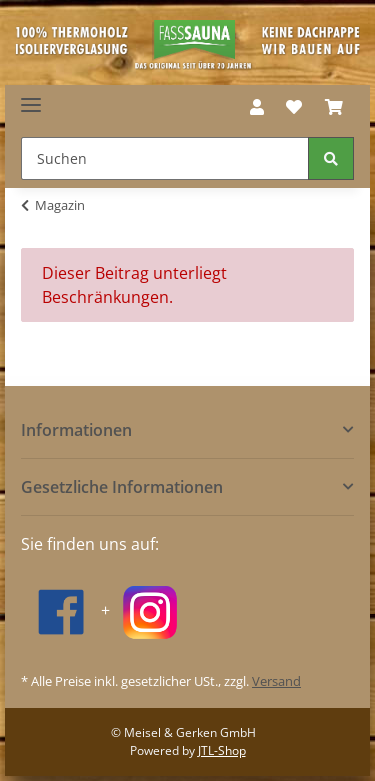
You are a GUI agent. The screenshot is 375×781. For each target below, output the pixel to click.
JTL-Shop (222, 750)
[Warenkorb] (334, 107)
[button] (257, 107)
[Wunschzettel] (294, 107)
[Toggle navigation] (31, 97)
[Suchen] (165, 158)
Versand (276, 681)
